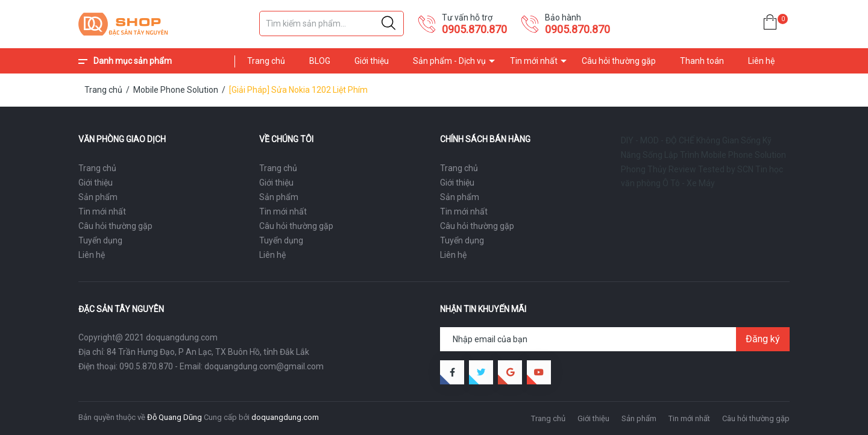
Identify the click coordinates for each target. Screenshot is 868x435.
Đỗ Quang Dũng (175, 417)
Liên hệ (761, 61)
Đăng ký (763, 339)
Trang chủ (266, 61)
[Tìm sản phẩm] (332, 23)
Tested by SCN (726, 169)
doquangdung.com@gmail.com (264, 366)
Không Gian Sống (728, 140)
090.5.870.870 (146, 366)
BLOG (320, 61)
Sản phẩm (98, 197)
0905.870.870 (474, 29)
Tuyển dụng (100, 240)
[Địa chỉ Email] (615, 339)
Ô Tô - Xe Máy (689, 183)
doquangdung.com (285, 417)
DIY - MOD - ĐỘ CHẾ (658, 140)
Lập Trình (682, 155)
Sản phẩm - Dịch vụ (449, 61)
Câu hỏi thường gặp (619, 61)
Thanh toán (702, 61)
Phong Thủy (644, 169)
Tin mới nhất (534, 61)
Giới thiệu (372, 61)
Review (682, 169)
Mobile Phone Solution (744, 155)
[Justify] (388, 23)
